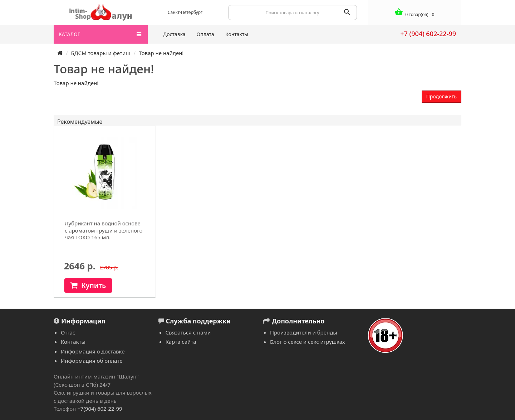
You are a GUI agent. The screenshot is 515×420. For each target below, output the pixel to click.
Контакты (237, 34)
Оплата (205, 34)
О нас (68, 332)
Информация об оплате (92, 361)
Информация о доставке (93, 351)
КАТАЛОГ (100, 34)
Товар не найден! (161, 53)
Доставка (174, 34)
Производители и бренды (304, 332)
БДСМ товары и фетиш (100, 53)
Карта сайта (181, 342)
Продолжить (442, 96)
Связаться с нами (188, 332)
